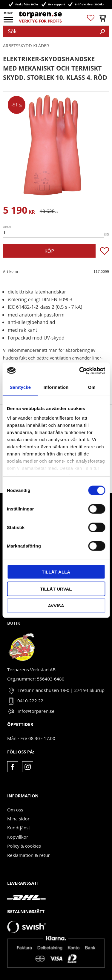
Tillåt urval (56, 589)
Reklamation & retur (29, 855)
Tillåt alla (56, 572)
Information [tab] (56, 387)
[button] (9, 22)
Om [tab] (92, 387)
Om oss (15, 810)
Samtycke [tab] (20, 387)
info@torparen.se (36, 711)
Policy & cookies (24, 846)
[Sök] (102, 31)
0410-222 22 (30, 701)
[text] (19, 211)
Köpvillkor (18, 837)
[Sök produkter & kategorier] (50, 31)
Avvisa (56, 606)
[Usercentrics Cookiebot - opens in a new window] (80, 371)
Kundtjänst (19, 828)
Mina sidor (18, 819)
